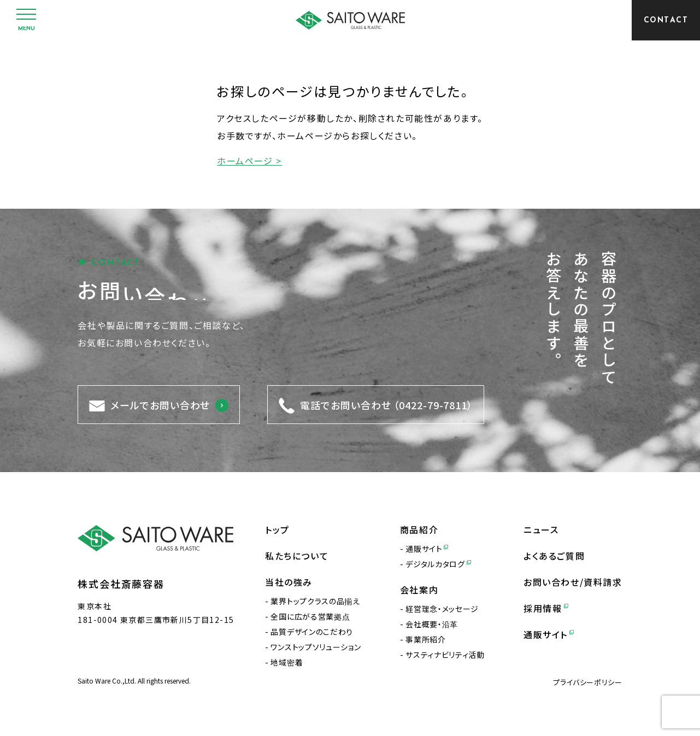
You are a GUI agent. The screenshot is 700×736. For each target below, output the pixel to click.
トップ (277, 529)
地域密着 (287, 662)
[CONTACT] (666, 20)
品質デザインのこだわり (312, 632)
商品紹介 (419, 529)
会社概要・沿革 (432, 624)
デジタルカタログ (438, 564)
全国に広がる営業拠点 (310, 616)
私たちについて (297, 556)
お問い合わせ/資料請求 (573, 582)
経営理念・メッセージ (442, 609)
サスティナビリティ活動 (445, 655)
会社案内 (419, 590)
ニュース (541, 529)
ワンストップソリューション (316, 647)
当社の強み (289, 582)
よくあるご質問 (554, 556)
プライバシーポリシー (588, 682)
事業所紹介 (426, 639)
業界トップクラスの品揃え (315, 601)
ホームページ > (249, 161)
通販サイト (427, 549)
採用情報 (546, 608)
